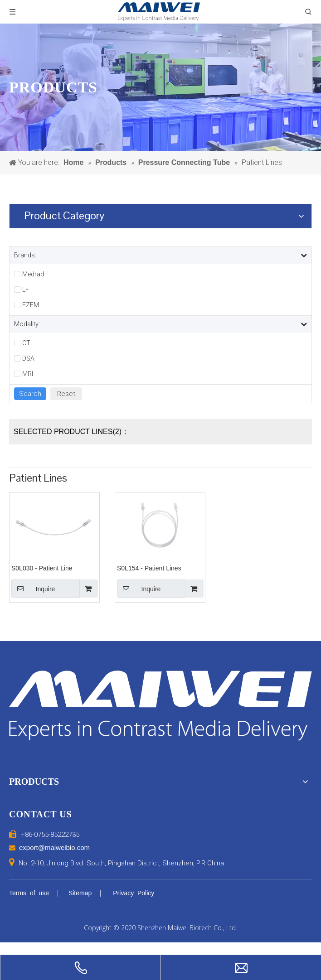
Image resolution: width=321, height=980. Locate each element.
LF (26, 290)
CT (26, 343)
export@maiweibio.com (54, 847)
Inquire (33, 589)
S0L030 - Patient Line (42, 568)
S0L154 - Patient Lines (149, 568)
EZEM (31, 305)
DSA (28, 358)
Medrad (33, 274)
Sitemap (80, 893)
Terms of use (29, 893)
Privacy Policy (134, 893)
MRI (28, 374)
